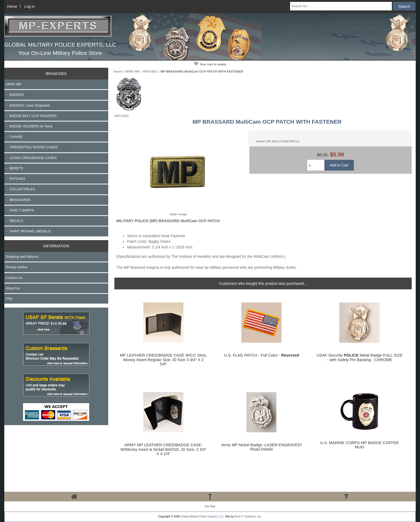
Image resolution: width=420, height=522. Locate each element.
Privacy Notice (16, 267)
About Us (13, 288)
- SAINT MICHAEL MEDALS (31, 231)
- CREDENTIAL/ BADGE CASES (35, 147)
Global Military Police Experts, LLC (202, 517)
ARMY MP (132, 71)
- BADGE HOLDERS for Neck (32, 126)
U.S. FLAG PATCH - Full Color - (261, 355)
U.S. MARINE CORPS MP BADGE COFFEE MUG (359, 445)
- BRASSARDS (21, 200)
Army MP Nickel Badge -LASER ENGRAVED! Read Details (261, 447)
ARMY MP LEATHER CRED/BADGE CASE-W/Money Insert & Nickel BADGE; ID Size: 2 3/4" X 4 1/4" (164, 449)
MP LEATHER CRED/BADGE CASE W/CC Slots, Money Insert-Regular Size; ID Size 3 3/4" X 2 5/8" (164, 360)
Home (12, 6)
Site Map (210, 506)
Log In (30, 6)
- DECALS (17, 221)
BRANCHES (56, 74)
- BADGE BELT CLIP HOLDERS (34, 116)
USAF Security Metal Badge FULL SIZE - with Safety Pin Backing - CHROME (360, 357)
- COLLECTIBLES (24, 189)
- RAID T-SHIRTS (22, 210)
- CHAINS (17, 137)
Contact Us (14, 278)
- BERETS (17, 168)
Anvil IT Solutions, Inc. (248, 517)
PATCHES (150, 71)
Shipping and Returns (22, 257)
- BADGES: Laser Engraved (30, 105)
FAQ (9, 299)
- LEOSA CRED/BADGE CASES (34, 158)
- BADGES (17, 95)
